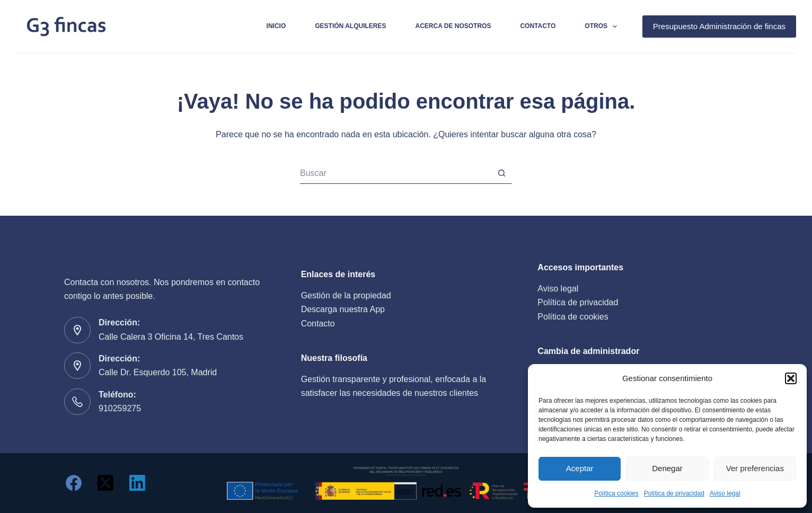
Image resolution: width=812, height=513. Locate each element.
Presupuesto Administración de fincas (719, 26)
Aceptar (580, 468)
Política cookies (616, 493)
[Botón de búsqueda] (501, 173)
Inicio (276, 26)
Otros (603, 26)
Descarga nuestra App (343, 309)
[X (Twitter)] (105, 483)
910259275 (120, 408)
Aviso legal (725, 493)
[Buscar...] (395, 173)
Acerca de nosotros (453, 26)
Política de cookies (573, 317)
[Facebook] (74, 483)
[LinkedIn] (137, 483)
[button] (791, 378)
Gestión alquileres (350, 26)
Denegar (667, 468)
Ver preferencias (755, 468)
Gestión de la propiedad (346, 295)
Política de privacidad (674, 493)
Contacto (538, 26)
